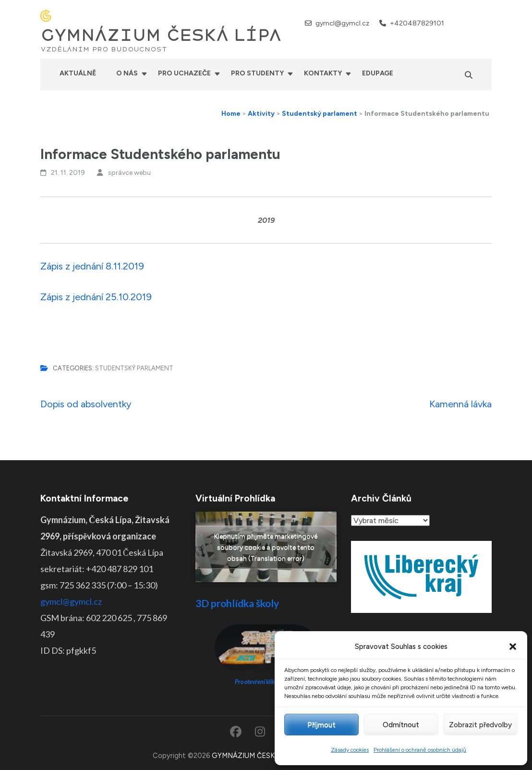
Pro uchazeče (184, 73)
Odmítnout (401, 725)
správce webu (129, 173)
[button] (513, 647)
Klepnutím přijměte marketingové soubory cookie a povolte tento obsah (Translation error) (266, 547)
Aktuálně (78, 73)
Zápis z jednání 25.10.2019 (96, 297)
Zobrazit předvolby (480, 725)
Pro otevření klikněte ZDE (266, 682)
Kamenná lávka (460, 404)
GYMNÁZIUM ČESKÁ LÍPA (161, 36)
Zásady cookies (350, 750)
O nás (127, 73)
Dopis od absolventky (86, 404)
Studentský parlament (134, 368)
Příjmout (321, 725)
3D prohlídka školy (237, 603)
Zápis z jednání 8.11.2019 (92, 266)
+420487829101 (417, 23)
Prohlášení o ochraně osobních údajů (420, 750)
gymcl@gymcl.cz (342, 23)
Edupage (378, 73)
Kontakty (323, 73)
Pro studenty (257, 73)
